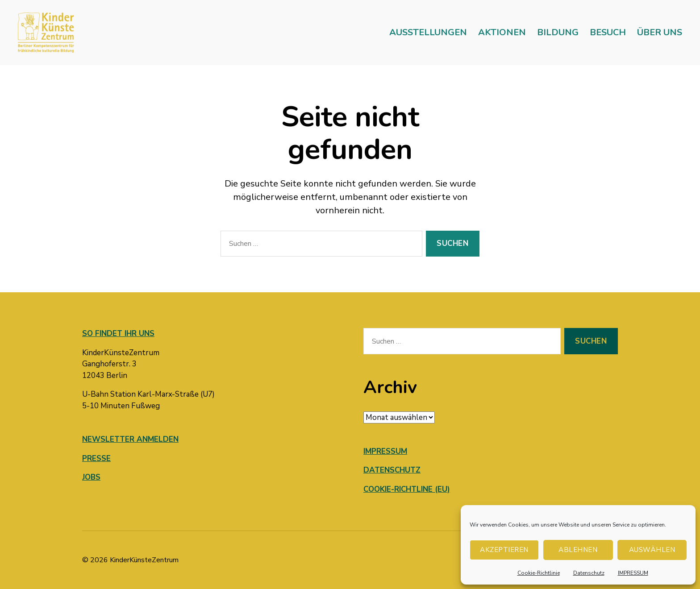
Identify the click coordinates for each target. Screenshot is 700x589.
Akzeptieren (504, 550)
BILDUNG (558, 33)
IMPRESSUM (633, 573)
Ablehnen (578, 550)
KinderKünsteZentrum (144, 560)
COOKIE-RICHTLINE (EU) (407, 489)
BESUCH (608, 33)
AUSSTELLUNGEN (428, 33)
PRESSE (96, 458)
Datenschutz (589, 573)
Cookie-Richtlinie (539, 573)
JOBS (91, 477)
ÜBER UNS (660, 33)
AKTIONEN (502, 33)
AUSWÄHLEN (652, 550)
